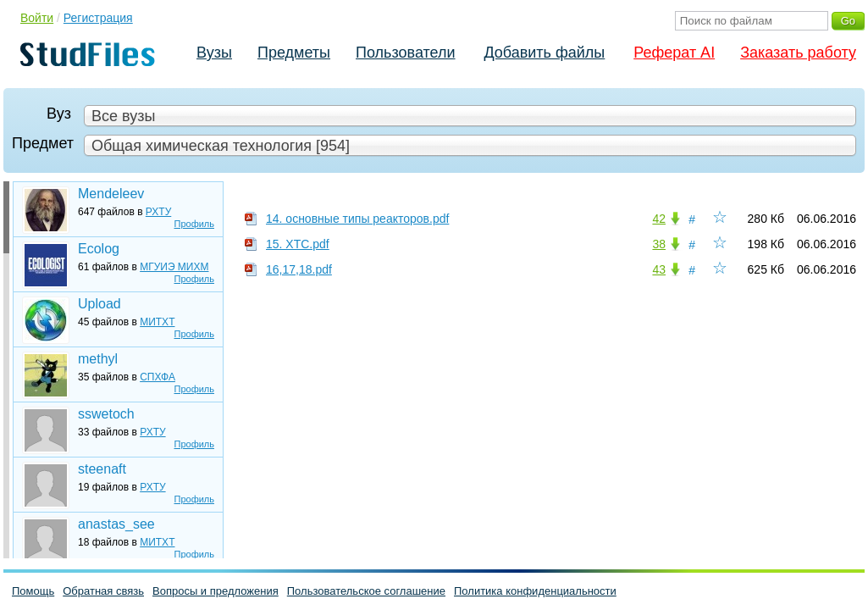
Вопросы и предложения (216, 591)
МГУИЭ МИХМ (174, 267)
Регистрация (98, 18)
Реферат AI (674, 53)
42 (659, 219)
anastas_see (116, 524)
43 (659, 269)
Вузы (214, 53)
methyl (98, 359)
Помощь (33, 591)
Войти (37, 18)
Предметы (294, 53)
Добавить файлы (544, 53)
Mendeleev (111, 194)
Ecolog (99, 249)
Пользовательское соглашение (366, 591)
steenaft (102, 469)
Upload (100, 304)
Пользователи (405, 53)
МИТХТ (157, 322)
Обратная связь (103, 591)
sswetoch (106, 414)
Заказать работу (798, 53)
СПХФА (158, 377)
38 (659, 244)
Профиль (195, 224)
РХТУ (158, 212)
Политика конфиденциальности (535, 591)
